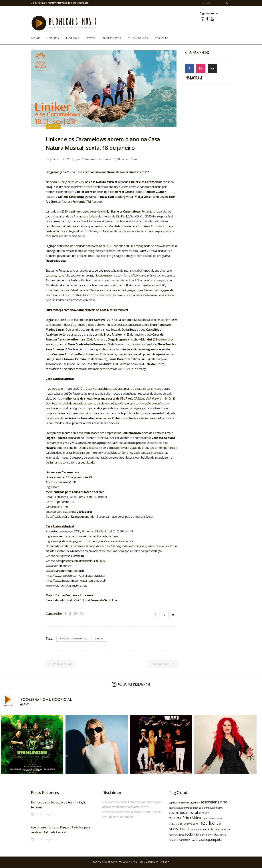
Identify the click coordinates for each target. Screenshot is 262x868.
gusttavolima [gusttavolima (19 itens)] (197, 829)
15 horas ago (41, 814)
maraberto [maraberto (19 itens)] (196, 840)
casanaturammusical (74, 639)
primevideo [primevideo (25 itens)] (192, 824)
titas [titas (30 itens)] (216, 834)
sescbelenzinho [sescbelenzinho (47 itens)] (214, 802)
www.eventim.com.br (59, 566)
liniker (99, 639)
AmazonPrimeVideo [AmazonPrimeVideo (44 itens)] (185, 818)
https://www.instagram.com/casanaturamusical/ (76, 581)
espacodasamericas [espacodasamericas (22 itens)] (212, 818)
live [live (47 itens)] (218, 823)
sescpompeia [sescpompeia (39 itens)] (211, 840)
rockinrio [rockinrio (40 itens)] (192, 834)
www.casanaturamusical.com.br (65, 571)
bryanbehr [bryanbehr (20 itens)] (195, 803)
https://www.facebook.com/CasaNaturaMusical (75, 576)
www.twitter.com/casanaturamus (66, 585)
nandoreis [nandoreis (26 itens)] (185, 840)
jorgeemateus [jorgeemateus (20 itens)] (206, 835)
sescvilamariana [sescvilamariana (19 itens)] (176, 808)
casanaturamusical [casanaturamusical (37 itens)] (183, 812)
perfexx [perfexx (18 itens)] (223, 835)
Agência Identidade (158, 862)
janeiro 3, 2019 (57, 159)
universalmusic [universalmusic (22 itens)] (191, 808)
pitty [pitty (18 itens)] (206, 808)
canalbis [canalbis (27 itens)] (208, 829)
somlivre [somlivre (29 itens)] (204, 813)
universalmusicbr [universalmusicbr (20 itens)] (222, 829)
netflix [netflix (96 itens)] (207, 823)
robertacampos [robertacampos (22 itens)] (176, 835)
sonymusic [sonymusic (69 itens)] (180, 829)
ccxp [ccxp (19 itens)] (201, 808)
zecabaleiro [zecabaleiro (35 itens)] (177, 824)
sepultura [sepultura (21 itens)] (173, 803)
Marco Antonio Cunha (96, 159)
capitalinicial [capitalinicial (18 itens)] (184, 803)
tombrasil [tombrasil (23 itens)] (174, 840)
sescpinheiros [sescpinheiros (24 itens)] (215, 808)
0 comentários (128, 159)
